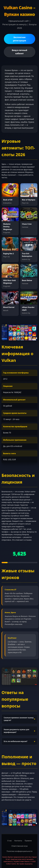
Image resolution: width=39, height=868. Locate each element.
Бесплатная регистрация (20, 39)
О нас (10, 841)
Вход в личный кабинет (20, 52)
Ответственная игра (19, 846)
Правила (28, 841)
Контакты (18, 841)
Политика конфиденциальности (19, 851)
